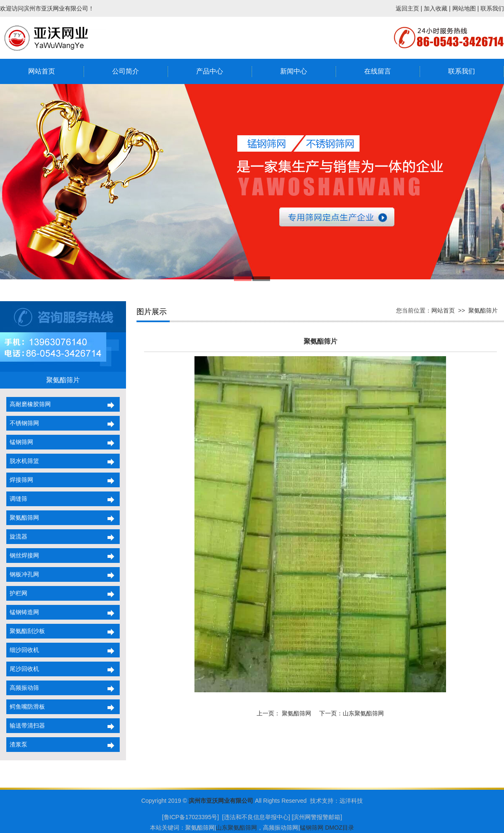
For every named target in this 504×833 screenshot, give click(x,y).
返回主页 (407, 8)
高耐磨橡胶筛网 (29, 404)
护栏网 (17, 593)
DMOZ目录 (340, 828)
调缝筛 (17, 499)
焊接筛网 (20, 480)
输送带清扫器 (26, 725)
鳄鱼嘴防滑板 (26, 707)
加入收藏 (436, 8)
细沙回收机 (23, 650)
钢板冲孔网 (23, 574)
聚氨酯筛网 (23, 518)
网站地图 (464, 8)
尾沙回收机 (23, 669)
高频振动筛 (23, 688)
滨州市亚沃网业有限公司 (221, 801)
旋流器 (17, 536)
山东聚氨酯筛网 (363, 713)
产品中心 (210, 71)
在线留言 (378, 71)
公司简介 (126, 71)
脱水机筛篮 (23, 461)
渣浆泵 (17, 744)
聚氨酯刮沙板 (26, 631)
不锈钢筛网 (23, 423)
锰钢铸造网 (23, 612)
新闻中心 (294, 71)
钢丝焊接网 (23, 555)
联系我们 (492, 8)
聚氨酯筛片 (483, 310)
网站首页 (42, 71)
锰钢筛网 (20, 442)
